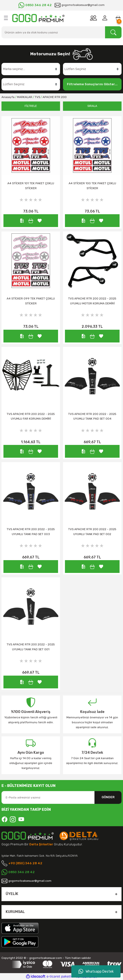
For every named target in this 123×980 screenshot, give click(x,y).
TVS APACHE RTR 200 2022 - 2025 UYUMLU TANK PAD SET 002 (92, 532)
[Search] (61, 32)
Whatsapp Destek (96, 971)
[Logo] (38, 18)
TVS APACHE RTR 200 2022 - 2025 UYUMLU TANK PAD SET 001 (31, 647)
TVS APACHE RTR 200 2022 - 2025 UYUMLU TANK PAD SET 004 (92, 416)
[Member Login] (106, 18)
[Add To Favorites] (40, 220)
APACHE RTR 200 (55, 97)
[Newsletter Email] (61, 797)
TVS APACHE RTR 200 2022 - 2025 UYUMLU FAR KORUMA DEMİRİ (31, 416)
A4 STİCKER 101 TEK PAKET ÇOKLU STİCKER (31, 186)
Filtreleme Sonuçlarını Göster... (92, 84)
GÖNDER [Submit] (108, 797)
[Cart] (118, 18)
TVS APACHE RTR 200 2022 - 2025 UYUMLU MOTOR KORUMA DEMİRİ (92, 301)
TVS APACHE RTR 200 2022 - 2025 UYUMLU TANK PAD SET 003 (31, 532)
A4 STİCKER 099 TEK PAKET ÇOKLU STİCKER (31, 301)
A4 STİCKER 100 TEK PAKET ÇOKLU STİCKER (92, 186)
